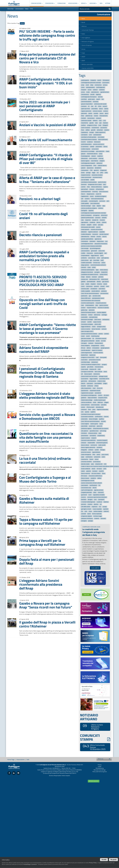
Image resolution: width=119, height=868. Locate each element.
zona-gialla (84, 201)
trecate (99, 237)
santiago (104, 315)
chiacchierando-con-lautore (101, 428)
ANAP (83, 57)
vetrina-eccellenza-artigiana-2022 (91, 365)
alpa (104, 206)
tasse (101, 424)
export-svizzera (86, 438)
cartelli (97, 450)
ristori (94, 327)
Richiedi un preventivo (94, 781)
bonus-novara (85, 478)
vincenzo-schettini (86, 462)
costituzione (89, 457)
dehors (89, 348)
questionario (85, 391)
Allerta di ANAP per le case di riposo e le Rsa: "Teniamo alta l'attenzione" (47, 180)
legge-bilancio (95, 256)
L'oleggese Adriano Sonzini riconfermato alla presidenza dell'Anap (41, 584)
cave (83, 284)
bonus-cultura (85, 445)
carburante (97, 457)
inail (100, 121)
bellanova (84, 315)
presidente (98, 393)
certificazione (99, 417)
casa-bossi (102, 289)
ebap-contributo (92, 398)
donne (98, 222)
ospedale (102, 232)
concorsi (84, 267)
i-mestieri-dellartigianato (88, 502)
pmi (108, 201)
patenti (83, 168)
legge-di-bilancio (86, 327)
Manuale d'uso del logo (100, 770)
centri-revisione (86, 128)
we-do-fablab (85, 180)
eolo (100, 433)
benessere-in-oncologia (88, 151)
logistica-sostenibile (103, 410)
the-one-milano (96, 473)
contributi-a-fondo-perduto (89, 137)
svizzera (87, 199)
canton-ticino (103, 274)
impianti (94, 438)
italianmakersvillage (87, 400)
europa (105, 507)
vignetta (91, 211)
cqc (103, 99)
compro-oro (85, 279)
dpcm (106, 113)
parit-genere (105, 258)
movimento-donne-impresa (89, 139)
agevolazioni (85, 222)
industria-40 (99, 464)
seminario (102, 201)
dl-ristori (106, 395)
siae (96, 123)
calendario (92, 241)
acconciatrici (85, 379)
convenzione (91, 118)
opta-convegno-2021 (87, 331)
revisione (84, 106)
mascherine (85, 123)
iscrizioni (95, 471)
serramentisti (104, 293)
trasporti (84, 90)
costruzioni (90, 383)
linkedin (104, 218)
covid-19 (98, 194)
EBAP (83, 61)
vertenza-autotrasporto (88, 270)
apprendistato (96, 452)
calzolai (92, 147)
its (99, 485)
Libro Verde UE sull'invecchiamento (46, 140)
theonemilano (99, 343)
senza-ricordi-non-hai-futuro (89, 376)
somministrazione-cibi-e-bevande (91, 301)
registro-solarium (93, 232)
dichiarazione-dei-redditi (88, 227)
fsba (88, 187)
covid (87, 85)
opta (92, 464)
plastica (96, 504)
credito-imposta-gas (100, 400)
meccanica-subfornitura (95, 476)
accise (90, 90)
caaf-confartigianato (87, 490)
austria (87, 412)
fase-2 (83, 194)
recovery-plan (85, 289)
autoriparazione (90, 87)
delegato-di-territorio (87, 272)
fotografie (84, 450)
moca (90, 511)
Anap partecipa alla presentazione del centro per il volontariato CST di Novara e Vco (47, 58)
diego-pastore (85, 265)
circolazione (94, 289)
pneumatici (99, 147)
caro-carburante (95, 203)
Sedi (101, 3)
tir (89, 106)
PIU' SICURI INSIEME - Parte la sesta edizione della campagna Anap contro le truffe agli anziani (47, 35)
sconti (88, 336)
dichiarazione (92, 381)
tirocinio (100, 284)
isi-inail (103, 341)
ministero (84, 433)
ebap (92, 85)
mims (102, 346)
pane (102, 256)
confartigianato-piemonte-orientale (91, 83)
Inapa (83, 53)
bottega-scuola (103, 376)
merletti (84, 118)
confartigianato (101, 87)
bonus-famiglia (93, 419)
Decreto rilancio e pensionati (41, 235)
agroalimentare (105, 92)
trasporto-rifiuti (103, 398)
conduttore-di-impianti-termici (90, 274)
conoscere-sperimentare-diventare (97, 497)
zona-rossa (98, 319)
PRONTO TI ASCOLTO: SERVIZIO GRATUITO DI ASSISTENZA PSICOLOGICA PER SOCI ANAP (43, 281)
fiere (90, 410)
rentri (83, 286)
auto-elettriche (100, 151)
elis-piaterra (85, 431)
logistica (98, 94)
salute (103, 263)
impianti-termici (86, 175)
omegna (104, 365)
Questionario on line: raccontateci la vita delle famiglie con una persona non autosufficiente (46, 437)
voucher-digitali (99, 253)
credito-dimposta (86, 234)
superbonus (85, 132)
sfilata (96, 386)
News (27, 9)
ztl (82, 374)
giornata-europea (86, 338)
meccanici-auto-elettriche (88, 440)
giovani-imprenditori (87, 104)
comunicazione (85, 251)
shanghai (84, 521)
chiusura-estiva (93, 433)
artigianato (103, 170)
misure (83, 225)
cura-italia (96, 260)
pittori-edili (98, 324)
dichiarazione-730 (94, 279)
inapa (107, 151)
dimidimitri (98, 168)
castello (96, 113)
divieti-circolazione (86, 215)
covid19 (101, 471)
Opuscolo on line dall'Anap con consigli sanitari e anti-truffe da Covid (43, 304)
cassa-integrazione (87, 166)
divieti (93, 469)
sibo (97, 305)
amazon (84, 322)
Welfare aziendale (87, 64)
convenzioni (95, 149)
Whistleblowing (100, 768)
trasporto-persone (101, 303)
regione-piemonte (86, 111)
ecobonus (90, 142)
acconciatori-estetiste (87, 417)
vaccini (104, 237)
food (94, 388)
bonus (101, 109)
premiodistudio (91, 282)
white (94, 267)
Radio (83, 34)
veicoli (95, 225)
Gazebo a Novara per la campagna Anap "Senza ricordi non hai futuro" (46, 605)
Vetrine (108, 3)
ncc (100, 507)
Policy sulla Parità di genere (100, 772)
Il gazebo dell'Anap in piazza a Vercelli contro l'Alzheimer (47, 624)
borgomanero (91, 194)
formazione (106, 80)
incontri (83, 142)
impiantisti (104, 272)
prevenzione (85, 436)
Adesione (93, 3)
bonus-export (88, 374)
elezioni (94, 156)
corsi (90, 135)
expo (94, 206)
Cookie (100, 766)
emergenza (96, 215)
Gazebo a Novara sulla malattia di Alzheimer (44, 500)
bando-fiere (85, 355)
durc (105, 184)
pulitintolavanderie (86, 144)
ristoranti (84, 410)
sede (106, 173)
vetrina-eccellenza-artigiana (89, 208)
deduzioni (84, 232)
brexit (83, 173)
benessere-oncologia (87, 319)
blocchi (83, 383)
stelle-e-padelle (86, 291)
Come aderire (95, 568)
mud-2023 (84, 360)
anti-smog (103, 431)
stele (98, 258)
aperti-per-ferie (86, 109)
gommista (84, 381)
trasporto (93, 80)
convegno (84, 343)
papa (83, 457)
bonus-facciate (96, 329)
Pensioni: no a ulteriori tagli (40, 199)
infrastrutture (100, 189)
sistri (103, 457)
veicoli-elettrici (96, 291)
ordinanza (90, 386)
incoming (95, 192)
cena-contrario (85, 405)
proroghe (97, 272)
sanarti (105, 106)
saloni (83, 471)
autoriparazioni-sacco (98, 298)
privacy (105, 85)
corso (83, 87)
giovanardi (94, 251)
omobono (99, 447)
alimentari (100, 130)
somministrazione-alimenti (98, 265)
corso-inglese (85, 424)
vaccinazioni (85, 485)
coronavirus (98, 85)
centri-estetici (93, 158)
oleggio (106, 402)
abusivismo (90, 168)
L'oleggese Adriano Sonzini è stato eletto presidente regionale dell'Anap (47, 395)
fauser (91, 459)
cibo (82, 220)
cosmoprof (101, 500)
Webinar (84, 26)
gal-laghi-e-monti (86, 509)
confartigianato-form (87, 244)
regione (105, 187)
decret (94, 488)
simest (102, 286)
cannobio (104, 405)
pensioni (84, 504)
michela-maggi (98, 516)
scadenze (99, 502)
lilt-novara (84, 476)
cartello (90, 322)
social (83, 336)
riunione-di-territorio (97, 230)
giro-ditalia (90, 367)
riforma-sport (90, 407)
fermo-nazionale (97, 514)
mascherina (85, 459)
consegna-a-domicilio (87, 372)
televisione (97, 374)
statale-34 (95, 220)
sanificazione (93, 485)
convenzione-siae (86, 488)
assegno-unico (101, 327)
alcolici (98, 341)
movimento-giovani (102, 443)
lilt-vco (83, 348)
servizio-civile (96, 296)
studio (87, 284)
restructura (89, 286)
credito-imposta (86, 149)
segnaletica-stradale (99, 495)
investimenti (95, 128)
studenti (97, 519)
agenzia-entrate (99, 490)
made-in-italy (101, 381)
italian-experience (100, 132)
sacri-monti (105, 455)
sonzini (100, 395)
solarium (106, 511)
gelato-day (84, 310)
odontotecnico (85, 237)
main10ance (95, 161)
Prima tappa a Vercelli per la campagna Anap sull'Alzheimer (42, 542)
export (98, 99)
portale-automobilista (87, 239)
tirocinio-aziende (98, 353)
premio (101, 334)
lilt (96, 106)
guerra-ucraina (104, 305)
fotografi (105, 125)
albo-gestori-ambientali (88, 341)
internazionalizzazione (97, 199)
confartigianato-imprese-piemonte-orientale (94, 213)
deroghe (90, 500)
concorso (98, 218)
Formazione (62, 3)
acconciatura (97, 462)
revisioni (94, 277)
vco (106, 241)
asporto (83, 367)
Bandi (83, 22)
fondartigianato (86, 156)
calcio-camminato (86, 177)
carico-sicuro (85, 260)
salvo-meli (102, 251)
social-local (92, 426)
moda (88, 92)
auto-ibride (84, 426)
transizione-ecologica (87, 324)
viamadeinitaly (93, 317)
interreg (101, 158)
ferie (95, 166)
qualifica (101, 419)
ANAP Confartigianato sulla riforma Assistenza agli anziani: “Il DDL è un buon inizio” (46, 83)
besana (88, 277)
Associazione (73, 3)
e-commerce (85, 147)
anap (22, 23)
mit (105, 464)
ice (98, 173)
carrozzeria (93, 436)
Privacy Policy (93, 863)
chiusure (84, 443)
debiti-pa (100, 402)
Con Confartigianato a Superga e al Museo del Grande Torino (45, 479)
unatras (106, 111)
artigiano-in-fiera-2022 (88, 357)
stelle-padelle (85, 203)
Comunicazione (37, 3)
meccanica (90, 253)
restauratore (85, 170)
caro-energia (85, 248)
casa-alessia (92, 258)
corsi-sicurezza (95, 405)
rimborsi (91, 450)
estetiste (102, 90)
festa (104, 473)
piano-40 (99, 426)
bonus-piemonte (103, 139)
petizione (104, 291)
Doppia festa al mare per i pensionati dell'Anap (47, 561)
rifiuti (100, 106)
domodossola (100, 407)
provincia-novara (86, 452)
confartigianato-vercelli (88, 481)
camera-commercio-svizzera (89, 334)
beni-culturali (98, 372)
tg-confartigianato (95, 248)
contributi (84, 99)
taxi (92, 106)
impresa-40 (93, 369)
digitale (99, 206)
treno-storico (104, 270)
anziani (83, 308)
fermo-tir (100, 388)
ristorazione (85, 241)
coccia (92, 196)
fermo (105, 147)
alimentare (104, 215)
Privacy (100, 765)
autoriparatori (97, 135)
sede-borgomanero (87, 353)
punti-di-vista (102, 182)
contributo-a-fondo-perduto (89, 182)
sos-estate (101, 137)
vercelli (92, 94)
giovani (83, 154)
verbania (91, 343)
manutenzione (99, 367)
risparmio (88, 220)
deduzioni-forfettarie (87, 519)
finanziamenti (104, 116)
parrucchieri (85, 189)
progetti (89, 225)
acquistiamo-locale (95, 391)
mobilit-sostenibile (86, 263)
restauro (98, 118)
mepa (83, 277)
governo (96, 170)
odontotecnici (95, 92)
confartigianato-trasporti (88, 163)
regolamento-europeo (87, 393)
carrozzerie (84, 135)
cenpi (101, 154)
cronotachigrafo (93, 201)
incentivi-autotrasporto (88, 303)
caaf (97, 357)
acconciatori (106, 83)
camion (83, 187)
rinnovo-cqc (97, 263)
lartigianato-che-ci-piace (95, 184)
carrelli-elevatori (86, 350)
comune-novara (97, 111)
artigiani (102, 161)
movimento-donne (92, 154)
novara (96, 116)
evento (98, 227)
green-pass (91, 99)
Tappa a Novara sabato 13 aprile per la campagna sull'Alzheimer (46, 521)
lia (93, 338)
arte (86, 511)
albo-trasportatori (86, 388)
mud (100, 125)
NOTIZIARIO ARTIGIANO (89, 717)
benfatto (84, 500)
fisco (83, 130)
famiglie (103, 450)
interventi (101, 492)
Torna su (104, 759)
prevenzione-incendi (95, 360)
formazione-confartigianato (89, 395)
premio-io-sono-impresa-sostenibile (91, 246)
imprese (105, 123)
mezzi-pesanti (85, 230)
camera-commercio (99, 144)
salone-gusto (94, 424)
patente (89, 471)
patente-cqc (89, 116)
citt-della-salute (86, 507)
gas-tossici (105, 282)
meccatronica (85, 94)
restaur (90, 315)
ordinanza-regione (86, 428)
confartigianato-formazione (89, 97)
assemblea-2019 (104, 379)
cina (95, 500)
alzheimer (99, 163)
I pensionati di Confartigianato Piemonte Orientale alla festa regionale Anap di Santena (42, 372)
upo (100, 123)
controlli (84, 514)
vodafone (100, 156)
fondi (105, 372)
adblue (99, 478)
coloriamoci (95, 362)
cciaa (89, 267)
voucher (107, 130)
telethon (106, 502)
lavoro (102, 113)
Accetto (104, 860)
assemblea (95, 109)
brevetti (83, 386)
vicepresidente (85, 256)
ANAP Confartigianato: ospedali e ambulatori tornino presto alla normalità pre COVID (44, 256)
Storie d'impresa (87, 45)
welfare (83, 125)
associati (103, 519)
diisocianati (84, 158)
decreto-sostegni (86, 206)
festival (93, 237)
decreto (100, 97)
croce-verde (85, 369)
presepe (90, 521)
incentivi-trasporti (102, 440)
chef (105, 469)
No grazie (113, 860)
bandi (89, 514)
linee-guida (103, 357)
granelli (93, 130)
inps (83, 305)
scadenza (92, 222)
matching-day (95, 336)
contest (106, 334)
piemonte (92, 310)
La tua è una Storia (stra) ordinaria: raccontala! (45, 460)
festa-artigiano (85, 346)
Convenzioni (50, 3)
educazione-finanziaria (101, 244)
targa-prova (100, 241)
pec (106, 253)
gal (91, 260)
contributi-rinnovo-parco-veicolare (91, 414)
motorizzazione (90, 305)
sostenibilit (84, 317)
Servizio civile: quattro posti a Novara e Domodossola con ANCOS (47, 416)
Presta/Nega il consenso (30, 864)
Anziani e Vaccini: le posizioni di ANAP (48, 125)
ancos (83, 92)
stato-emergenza (86, 455)
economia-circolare (97, 175)
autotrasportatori (86, 192)
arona (97, 459)
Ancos (83, 49)
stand (105, 284)
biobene (95, 121)
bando (106, 109)
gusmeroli (84, 495)
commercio (94, 445)
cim (82, 412)
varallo (92, 180)
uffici (102, 173)
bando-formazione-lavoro (88, 312)
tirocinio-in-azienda (103, 308)
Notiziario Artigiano (88, 41)
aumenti (96, 286)
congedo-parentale (86, 492)
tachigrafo (84, 211)
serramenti (104, 128)
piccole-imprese (104, 234)
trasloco (90, 504)
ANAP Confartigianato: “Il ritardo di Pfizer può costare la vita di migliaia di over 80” (46, 159)
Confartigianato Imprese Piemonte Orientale (14, 3)
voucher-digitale (101, 312)
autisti (90, 113)
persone (101, 277)
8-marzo (99, 469)
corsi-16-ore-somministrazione (90, 293)
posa (94, 410)
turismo (83, 497)
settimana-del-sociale (100, 104)
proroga (88, 173)
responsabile (91, 443)
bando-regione (85, 161)
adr (82, 199)
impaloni (93, 284)
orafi (102, 260)
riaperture (95, 507)
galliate (83, 282)
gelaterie (84, 398)
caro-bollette (98, 383)
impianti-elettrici (92, 308)
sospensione (101, 436)
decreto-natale (85, 464)
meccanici (95, 234)
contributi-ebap (85, 362)
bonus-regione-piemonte (88, 447)
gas (90, 296)
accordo (103, 421)
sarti (107, 286)
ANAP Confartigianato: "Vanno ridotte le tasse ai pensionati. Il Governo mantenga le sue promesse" (48, 329)
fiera (83, 116)
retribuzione (106, 319)
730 (91, 170)
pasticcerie (84, 296)
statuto (104, 222)
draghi (105, 383)
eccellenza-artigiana (101, 196)
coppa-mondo (97, 322)
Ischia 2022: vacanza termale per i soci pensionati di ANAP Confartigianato (45, 106)
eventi (99, 80)
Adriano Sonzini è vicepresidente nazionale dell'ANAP (44, 349)
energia (92, 132)
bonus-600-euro (86, 298)
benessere (97, 142)
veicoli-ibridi (104, 279)
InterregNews (86, 38)
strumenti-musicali (101, 338)
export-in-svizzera (97, 350)
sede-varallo (102, 445)
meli (99, 369)
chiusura (92, 189)
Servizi (84, 3)
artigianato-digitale (87, 516)
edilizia (88, 130)
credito (83, 253)
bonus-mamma (86, 473)
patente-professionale (87, 218)
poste (98, 455)
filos (94, 455)
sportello (106, 509)
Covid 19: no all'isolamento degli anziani (43, 216)
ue (101, 504)
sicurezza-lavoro (97, 177)
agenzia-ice (98, 239)
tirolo (95, 402)
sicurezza (96, 102)
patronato (84, 113)
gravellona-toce (94, 431)
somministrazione (86, 102)
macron (106, 417)
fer (82, 511)
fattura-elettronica (96, 187)
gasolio (92, 123)
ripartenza (92, 355)
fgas (97, 270)
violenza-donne (102, 166)
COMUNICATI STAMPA (95, 737)
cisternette (84, 419)
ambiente (84, 258)
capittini (93, 412)
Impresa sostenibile (87, 68)
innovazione (96, 348)
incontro (102, 220)
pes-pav (101, 225)
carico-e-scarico (86, 329)
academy (93, 478)
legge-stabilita (94, 379)
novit (90, 495)
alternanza (97, 315)
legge (94, 173)
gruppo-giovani (105, 348)
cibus (95, 492)
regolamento (85, 196)
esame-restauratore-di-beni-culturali (91, 483)
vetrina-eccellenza (86, 402)
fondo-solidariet (86, 469)
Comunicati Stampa (88, 30)
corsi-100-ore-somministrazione (90, 421)
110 (104, 121)
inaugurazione (95, 346)
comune (104, 329)
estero (83, 407)
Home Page (10, 9)
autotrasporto (85, 80)
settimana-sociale (86, 121)
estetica (101, 208)
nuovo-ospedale (97, 509)
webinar (95, 90)
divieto (99, 282)
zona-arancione (104, 192)
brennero (84, 184)
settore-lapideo (98, 511)
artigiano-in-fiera (92, 125)
